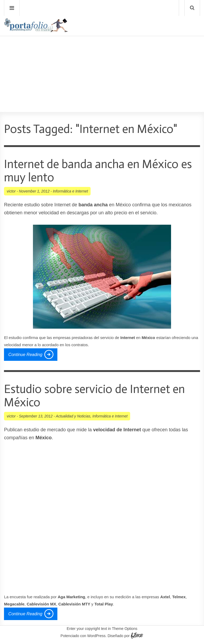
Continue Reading (25, 355)
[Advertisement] (102, 59)
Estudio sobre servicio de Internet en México (94, 396)
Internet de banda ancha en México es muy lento (98, 171)
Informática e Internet (70, 191)
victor (11, 191)
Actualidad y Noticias (73, 416)
